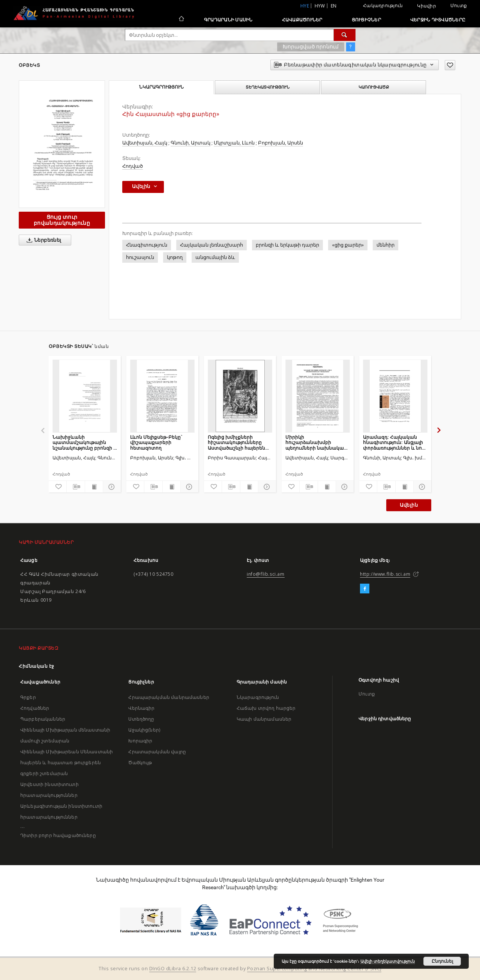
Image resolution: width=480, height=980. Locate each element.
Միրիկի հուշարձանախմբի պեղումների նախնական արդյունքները (316, 442)
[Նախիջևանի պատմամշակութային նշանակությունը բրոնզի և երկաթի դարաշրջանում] (85, 396)
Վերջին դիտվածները (438, 20)
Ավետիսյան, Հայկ (145, 143)
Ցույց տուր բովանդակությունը (62, 220)
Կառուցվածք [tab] (374, 87)
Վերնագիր (141, 708)
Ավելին (409, 505)
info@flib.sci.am (266, 574)
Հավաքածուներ (302, 20)
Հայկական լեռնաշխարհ (211, 245)
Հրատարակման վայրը (157, 752)
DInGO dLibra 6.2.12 (173, 969)
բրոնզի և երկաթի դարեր (287, 245)
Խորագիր (140, 741)
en (334, 6)
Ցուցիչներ (366, 20)
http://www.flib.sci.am (385, 574)
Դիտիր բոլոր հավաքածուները (58, 835)
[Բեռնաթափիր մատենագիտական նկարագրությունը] (76, 487)
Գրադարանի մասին (228, 20)
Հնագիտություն (147, 245)
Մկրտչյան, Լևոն (234, 143)
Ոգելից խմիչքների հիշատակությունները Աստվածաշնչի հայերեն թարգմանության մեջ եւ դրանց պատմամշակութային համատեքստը (236, 442)
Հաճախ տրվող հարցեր (266, 708)
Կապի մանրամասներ (264, 719)
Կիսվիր (427, 6)
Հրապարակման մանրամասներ (169, 697)
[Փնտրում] (345, 35)
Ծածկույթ (140, 762)
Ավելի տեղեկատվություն (388, 961)
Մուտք (459, 5)
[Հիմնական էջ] (181, 20)
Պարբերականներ (43, 719)
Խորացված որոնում (311, 47)
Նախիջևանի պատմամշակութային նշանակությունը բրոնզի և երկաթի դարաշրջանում (85, 442)
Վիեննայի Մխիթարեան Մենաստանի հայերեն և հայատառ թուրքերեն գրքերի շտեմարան (67, 762)
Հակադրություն (383, 5)
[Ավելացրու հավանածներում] (450, 65)
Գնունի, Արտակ (190, 143)
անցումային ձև (215, 257)
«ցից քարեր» (348, 245)
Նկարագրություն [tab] (161, 87)
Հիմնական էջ (37, 666)
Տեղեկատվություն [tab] (268, 87)
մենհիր (385, 245)
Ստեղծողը (141, 719)
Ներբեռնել (43, 240)
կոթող (175, 257)
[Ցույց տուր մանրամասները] (111, 487)
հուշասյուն (140, 257)
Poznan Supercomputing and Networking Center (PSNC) (314, 969)
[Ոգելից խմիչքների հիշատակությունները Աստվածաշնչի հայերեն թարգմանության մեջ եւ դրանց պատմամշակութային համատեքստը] (240, 396)
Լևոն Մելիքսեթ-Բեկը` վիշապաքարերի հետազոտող (156, 442)
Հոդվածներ (35, 708)
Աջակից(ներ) (144, 730)
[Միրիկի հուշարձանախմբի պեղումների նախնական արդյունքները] (318, 396)
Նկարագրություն (258, 697)
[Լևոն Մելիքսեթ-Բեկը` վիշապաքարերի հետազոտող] (162, 396)
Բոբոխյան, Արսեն (280, 143)
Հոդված (133, 166)
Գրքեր (28, 697)
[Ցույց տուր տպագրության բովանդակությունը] (94, 487)
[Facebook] (365, 589)
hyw (320, 6)
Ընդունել (442, 961)
